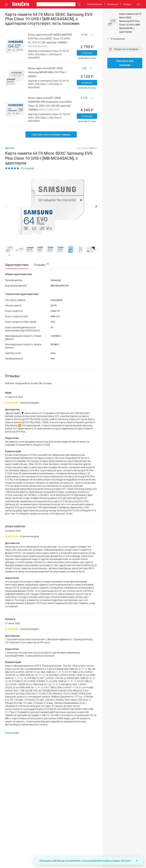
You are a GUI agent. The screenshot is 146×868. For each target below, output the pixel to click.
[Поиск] (78, 4)
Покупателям (94, 4)
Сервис (127, 4)
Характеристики (17, 265)
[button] (49, 207)
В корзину (87, 53)
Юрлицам (112, 4)
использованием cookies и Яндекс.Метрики (107, 861)
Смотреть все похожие (125, 63)
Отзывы (41, 265)
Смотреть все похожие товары (51, 135)
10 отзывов (19, 168)
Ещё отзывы (12, 733)
